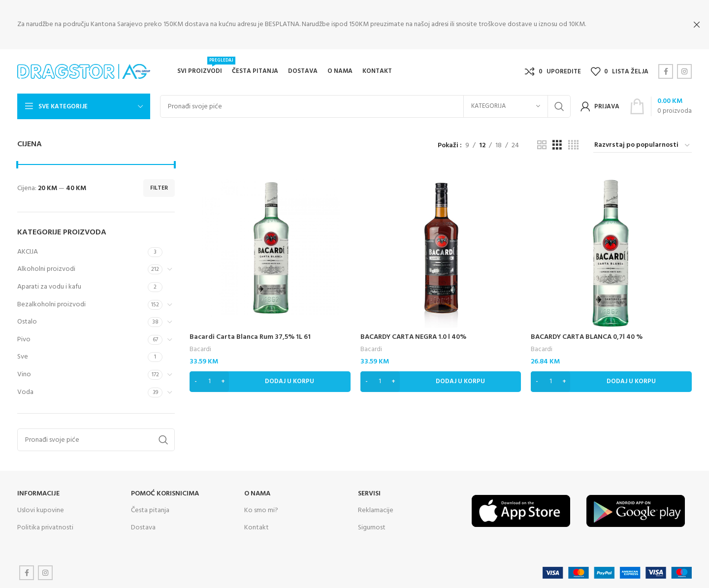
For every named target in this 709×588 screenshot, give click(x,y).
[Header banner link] (340, 25)
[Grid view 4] (573, 145)
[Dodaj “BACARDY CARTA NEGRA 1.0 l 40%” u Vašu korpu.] (441, 381)
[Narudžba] (643, 145)
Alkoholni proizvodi (46, 268)
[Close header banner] (697, 25)
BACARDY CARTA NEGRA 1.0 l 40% (413, 336)
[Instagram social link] (684, 70)
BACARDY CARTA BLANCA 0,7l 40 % (587, 336)
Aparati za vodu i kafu (49, 286)
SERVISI (369, 493)
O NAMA (257, 493)
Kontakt (257, 526)
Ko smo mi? (261, 509)
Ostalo (27, 321)
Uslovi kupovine (41, 509)
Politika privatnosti (45, 526)
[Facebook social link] (666, 70)
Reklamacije (376, 509)
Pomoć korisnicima (165, 493)
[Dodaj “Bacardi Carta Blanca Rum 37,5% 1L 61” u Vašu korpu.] (270, 381)
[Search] (365, 105)
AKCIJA (28, 250)
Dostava (143, 526)
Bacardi (200, 348)
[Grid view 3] (557, 145)
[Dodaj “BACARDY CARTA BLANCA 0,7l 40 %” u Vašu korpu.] (611, 381)
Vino (24, 374)
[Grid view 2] (542, 145)
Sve (23, 356)
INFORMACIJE (38, 493)
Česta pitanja (150, 509)
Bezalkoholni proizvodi (51, 303)
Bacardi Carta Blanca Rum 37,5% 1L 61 (250, 336)
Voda (25, 391)
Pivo (24, 338)
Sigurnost (372, 526)
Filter (159, 187)
